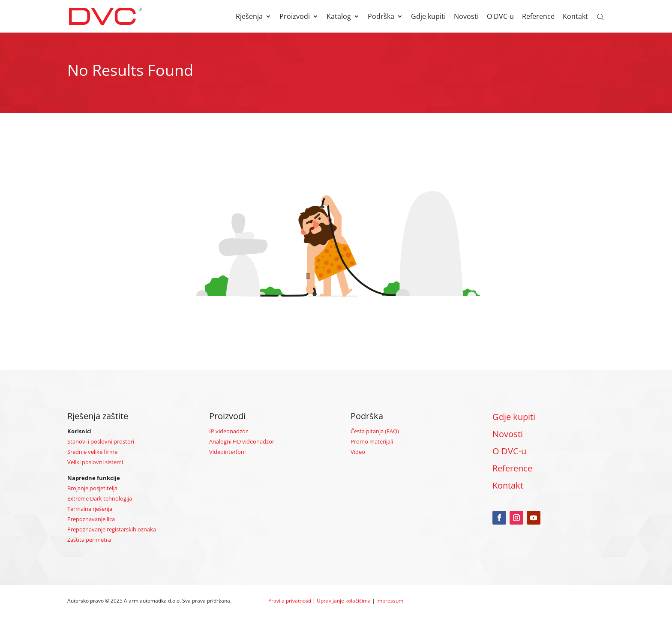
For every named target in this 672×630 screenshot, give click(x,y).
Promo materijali (372, 441)
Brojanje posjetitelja (92, 488)
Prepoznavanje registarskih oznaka (112, 529)
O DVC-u (500, 17)
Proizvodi (295, 17)
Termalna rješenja (90, 509)
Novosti (466, 17)
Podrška (381, 17)
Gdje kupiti (428, 17)
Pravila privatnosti (290, 601)
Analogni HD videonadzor (242, 441)
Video (358, 452)
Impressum (390, 601)
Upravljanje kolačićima (344, 601)
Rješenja (249, 17)
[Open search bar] (600, 16)
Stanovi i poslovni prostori (101, 441)
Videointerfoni (227, 452)
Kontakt (575, 17)
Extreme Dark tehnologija (100, 498)
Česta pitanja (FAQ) (375, 431)
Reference (538, 17)
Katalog (339, 17)
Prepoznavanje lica (91, 519)
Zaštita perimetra (89, 540)
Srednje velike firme (92, 452)
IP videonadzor (228, 431)
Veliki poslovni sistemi (95, 462)
